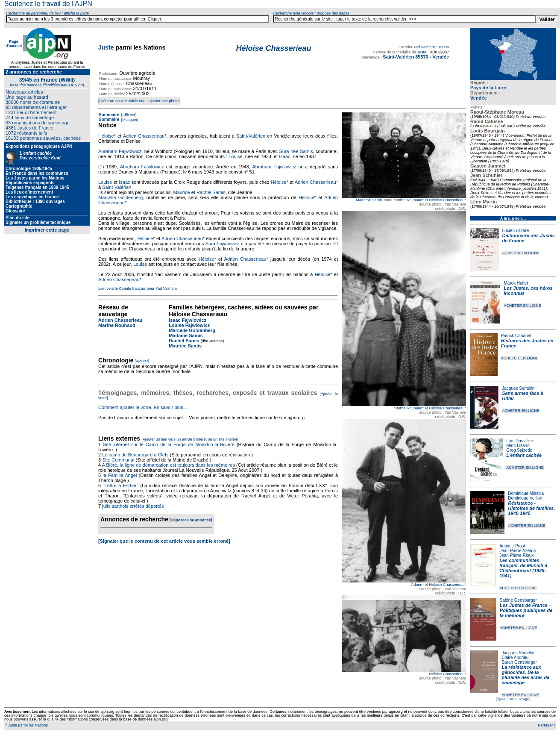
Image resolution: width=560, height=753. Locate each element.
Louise (235, 156)
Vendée (479, 98)
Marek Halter (516, 283)
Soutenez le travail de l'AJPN (48, 4)
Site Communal (118, 460)
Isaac (284, 156)
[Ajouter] (142, 361)
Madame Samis (369, 200)
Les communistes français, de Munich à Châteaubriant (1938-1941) (523, 568)
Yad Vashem (424, 47)
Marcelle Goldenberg (120, 197)
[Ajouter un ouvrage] (513, 699)
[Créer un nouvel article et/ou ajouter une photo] (139, 101)
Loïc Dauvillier (520, 441)
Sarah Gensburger (519, 662)
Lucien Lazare (516, 231)
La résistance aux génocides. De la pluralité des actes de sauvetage (525, 675)
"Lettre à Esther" (121, 485)
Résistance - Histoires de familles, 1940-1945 (531, 508)
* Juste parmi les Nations (26, 725)
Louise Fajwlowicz (189, 325)
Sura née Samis (296, 151)
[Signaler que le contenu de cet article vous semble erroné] (164, 541)
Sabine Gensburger (518, 600)
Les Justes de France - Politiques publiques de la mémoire (526, 610)
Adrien (416, 585)
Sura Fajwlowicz (223, 244)
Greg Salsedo (519, 450)
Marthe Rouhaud (408, 200)
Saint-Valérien (251, 136)
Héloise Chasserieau (447, 200)
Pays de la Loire (488, 88)
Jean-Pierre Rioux (516, 555)
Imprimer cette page (47, 230)
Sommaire (109, 115)
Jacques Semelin (518, 388)
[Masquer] (129, 120)
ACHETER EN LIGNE (521, 253)
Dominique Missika (526, 493)
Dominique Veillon (525, 498)
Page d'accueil (14, 44)
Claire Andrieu (515, 657)
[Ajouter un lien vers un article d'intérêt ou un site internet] (190, 439)
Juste (106, 47)
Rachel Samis (211, 192)
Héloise (106, 136)
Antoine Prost (512, 546)
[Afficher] (128, 115)
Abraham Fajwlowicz (120, 151)
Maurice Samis (185, 346)
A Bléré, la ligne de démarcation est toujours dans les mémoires (169, 465)
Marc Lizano (518, 446)
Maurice (181, 192)
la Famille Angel (120, 475)
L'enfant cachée (524, 455)
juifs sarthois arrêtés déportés (133, 506)
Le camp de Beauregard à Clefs (135, 455)
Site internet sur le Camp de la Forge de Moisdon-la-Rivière (169, 444)
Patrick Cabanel (516, 336)
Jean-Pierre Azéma (517, 551)
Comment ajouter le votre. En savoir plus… (143, 407)
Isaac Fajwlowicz (188, 320)
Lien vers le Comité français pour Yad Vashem (138, 288)
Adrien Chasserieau (144, 136)
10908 (444, 47)
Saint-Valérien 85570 (405, 57)
